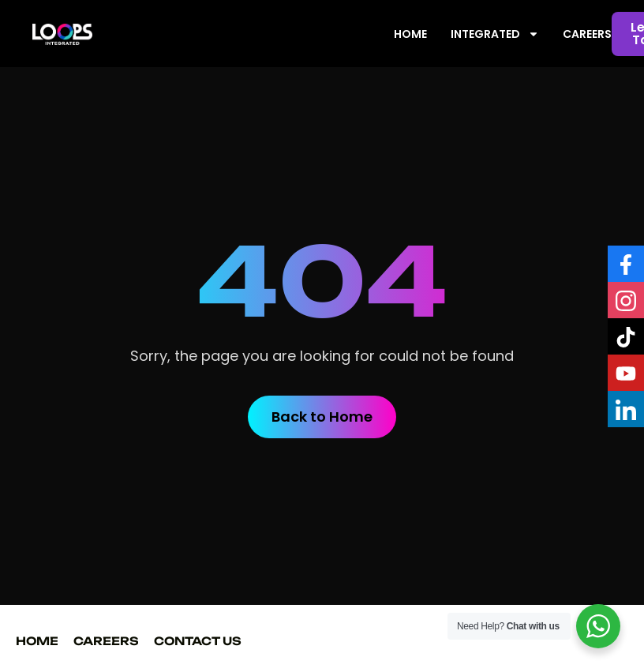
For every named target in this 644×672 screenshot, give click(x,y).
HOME (410, 34)
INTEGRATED (495, 34)
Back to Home (322, 417)
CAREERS (587, 34)
